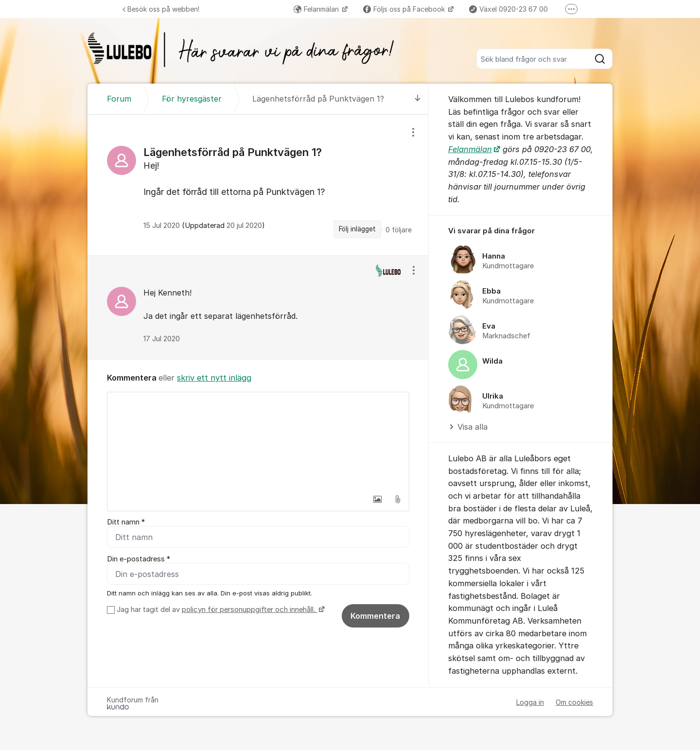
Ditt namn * (126, 522)
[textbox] (258, 441)
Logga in (530, 702)
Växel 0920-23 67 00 (508, 9)
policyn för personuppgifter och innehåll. (250, 610)
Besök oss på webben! (161, 9)
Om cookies (574, 702)
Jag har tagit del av (219, 610)
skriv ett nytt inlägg (214, 378)
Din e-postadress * (139, 559)
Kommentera (375, 616)
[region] (258, 185)
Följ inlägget (357, 229)
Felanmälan (317, 9)
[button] (377, 499)
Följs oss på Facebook (405, 9)
